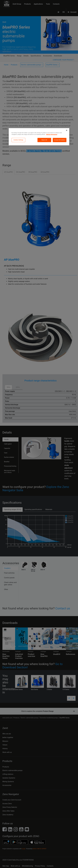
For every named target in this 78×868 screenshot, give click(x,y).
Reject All (44, 140)
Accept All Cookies (60, 140)
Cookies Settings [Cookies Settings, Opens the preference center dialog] (18, 140)
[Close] (67, 130)
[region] (39, 137)
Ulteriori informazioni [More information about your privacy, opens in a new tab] (52, 134)
